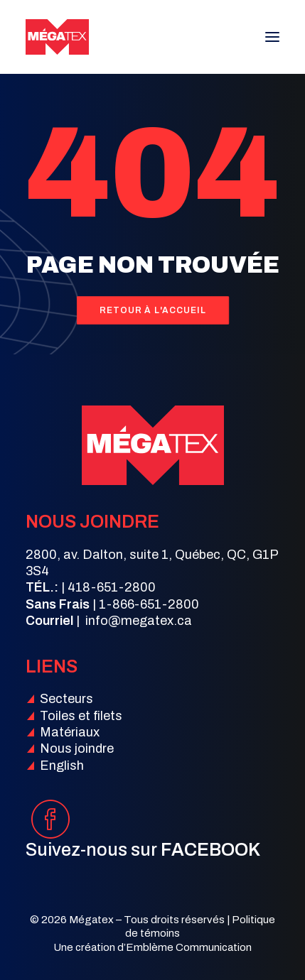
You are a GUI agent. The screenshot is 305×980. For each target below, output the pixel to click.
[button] (272, 37)
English (62, 766)
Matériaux (70, 732)
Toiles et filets (81, 716)
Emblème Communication (189, 947)
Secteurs (66, 699)
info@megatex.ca (139, 621)
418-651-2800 (112, 587)
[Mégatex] (57, 37)
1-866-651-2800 (149, 604)
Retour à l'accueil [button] (152, 310)
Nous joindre (77, 748)
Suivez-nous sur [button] (143, 850)
